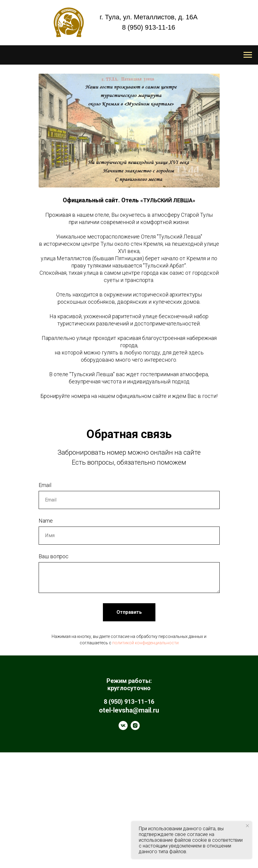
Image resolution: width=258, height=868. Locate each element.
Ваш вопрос (54, 672)
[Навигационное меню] (248, 55)
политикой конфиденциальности (145, 759)
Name (46, 637)
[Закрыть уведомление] (247, 826)
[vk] (123, 844)
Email (45, 601)
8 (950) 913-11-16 (148, 27)
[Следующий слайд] (245, 471)
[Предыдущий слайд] (13, 471)
